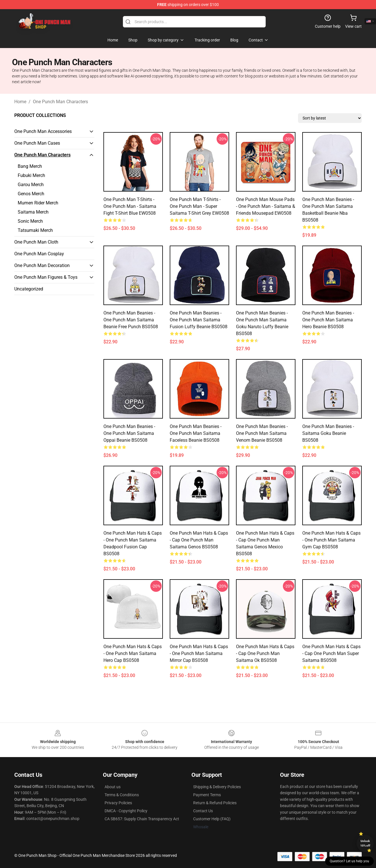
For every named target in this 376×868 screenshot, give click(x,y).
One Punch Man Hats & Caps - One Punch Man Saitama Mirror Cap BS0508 (199, 653)
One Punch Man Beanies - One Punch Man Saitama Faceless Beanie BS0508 (196, 433)
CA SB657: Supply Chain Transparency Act (142, 819)
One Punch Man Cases (37, 143)
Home (20, 102)
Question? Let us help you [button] (349, 861)
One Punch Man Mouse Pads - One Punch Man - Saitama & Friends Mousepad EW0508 (266, 206)
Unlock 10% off (365, 843)
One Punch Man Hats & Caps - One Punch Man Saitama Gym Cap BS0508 (331, 540)
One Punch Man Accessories (43, 131)
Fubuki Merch (31, 175)
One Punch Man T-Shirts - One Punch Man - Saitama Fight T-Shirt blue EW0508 (130, 206)
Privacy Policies (118, 803)
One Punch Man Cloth (36, 242)
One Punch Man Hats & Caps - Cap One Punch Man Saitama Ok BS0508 (265, 653)
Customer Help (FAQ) (212, 819)
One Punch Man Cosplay (39, 254)
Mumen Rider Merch (38, 203)
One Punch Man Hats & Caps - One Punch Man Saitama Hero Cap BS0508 (133, 653)
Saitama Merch (33, 212)
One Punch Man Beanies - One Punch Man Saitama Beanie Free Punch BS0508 (131, 320)
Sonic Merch (30, 221)
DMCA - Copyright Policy (126, 811)
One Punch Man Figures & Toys (46, 277)
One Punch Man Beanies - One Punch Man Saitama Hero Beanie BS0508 (328, 320)
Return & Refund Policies (215, 803)
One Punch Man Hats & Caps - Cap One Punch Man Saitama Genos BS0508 (199, 540)
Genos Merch (31, 194)
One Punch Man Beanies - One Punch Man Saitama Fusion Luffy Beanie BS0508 (199, 320)
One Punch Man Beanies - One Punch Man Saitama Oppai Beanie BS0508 (129, 433)
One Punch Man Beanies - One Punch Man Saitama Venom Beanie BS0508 (262, 433)
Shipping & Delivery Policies (217, 787)
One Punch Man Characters (60, 102)
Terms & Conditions (122, 795)
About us (113, 787)
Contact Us (203, 811)
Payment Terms (207, 795)
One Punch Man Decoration (42, 265)
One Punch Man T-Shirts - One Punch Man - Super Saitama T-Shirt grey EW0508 (199, 206)
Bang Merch (30, 166)
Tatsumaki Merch (35, 230)
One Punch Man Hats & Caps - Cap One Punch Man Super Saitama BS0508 (331, 653)
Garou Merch (31, 185)
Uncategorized (29, 289)
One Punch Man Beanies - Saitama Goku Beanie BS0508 (328, 433)
